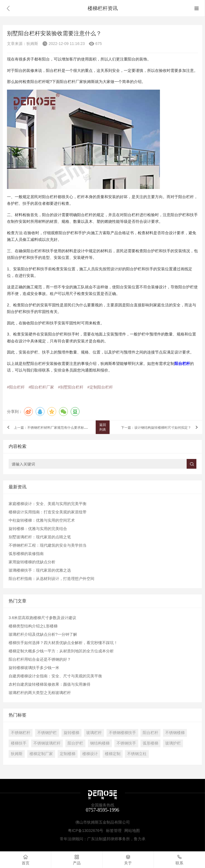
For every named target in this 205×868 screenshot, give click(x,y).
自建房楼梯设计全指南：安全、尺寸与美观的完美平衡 (55, 676)
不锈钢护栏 (47, 733)
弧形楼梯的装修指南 (26, 554)
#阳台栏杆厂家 (41, 387)
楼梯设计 (90, 754)
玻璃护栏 (173, 743)
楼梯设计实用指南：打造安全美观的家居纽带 (48, 512)
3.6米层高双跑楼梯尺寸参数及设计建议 (42, 618)
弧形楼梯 (150, 743)
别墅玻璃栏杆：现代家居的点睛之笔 (40, 537)
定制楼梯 (68, 754)
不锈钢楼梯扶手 (122, 733)
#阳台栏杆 (16, 387)
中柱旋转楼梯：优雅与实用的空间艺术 (42, 520)
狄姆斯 (17, 754)
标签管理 (114, 831)
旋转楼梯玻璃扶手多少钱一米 (34, 668)
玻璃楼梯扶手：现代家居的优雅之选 (40, 570)
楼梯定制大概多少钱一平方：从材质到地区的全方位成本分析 (61, 651)
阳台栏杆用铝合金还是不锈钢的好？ (40, 659)
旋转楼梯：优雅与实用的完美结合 (38, 529)
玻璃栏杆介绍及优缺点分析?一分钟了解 (43, 634)
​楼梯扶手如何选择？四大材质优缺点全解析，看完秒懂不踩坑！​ (63, 643)
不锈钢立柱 (137, 754)
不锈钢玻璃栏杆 (47, 743)
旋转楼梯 (71, 733)
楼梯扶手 (19, 743)
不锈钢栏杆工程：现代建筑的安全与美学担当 (48, 545)
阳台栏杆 (150, 733)
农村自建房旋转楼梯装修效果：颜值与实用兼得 (50, 684)
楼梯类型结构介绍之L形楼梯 (33, 626)
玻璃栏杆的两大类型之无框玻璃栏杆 (40, 693)
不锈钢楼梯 (175, 733)
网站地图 (132, 831)
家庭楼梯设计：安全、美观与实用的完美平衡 (48, 504)
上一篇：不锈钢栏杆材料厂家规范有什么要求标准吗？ (54, 428)
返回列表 (103, 427)
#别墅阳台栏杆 (71, 387)
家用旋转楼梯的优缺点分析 (32, 562)
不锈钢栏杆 (21, 733)
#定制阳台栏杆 (100, 387)
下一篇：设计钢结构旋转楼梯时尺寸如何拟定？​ (156, 428)
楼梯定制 (113, 754)
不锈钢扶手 (126, 743)
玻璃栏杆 (94, 733)
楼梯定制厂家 (41, 754)
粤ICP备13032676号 (86, 831)
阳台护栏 (75, 743)
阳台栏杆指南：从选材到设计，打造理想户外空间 (51, 579)
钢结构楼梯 (100, 743)
